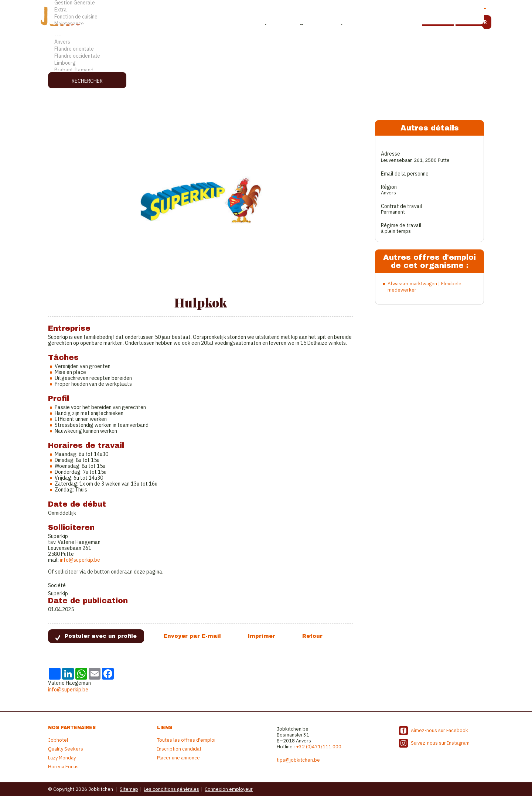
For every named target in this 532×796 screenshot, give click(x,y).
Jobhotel (58, 740)
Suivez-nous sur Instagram (440, 743)
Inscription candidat (179, 749)
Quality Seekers (66, 749)
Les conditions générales (171, 789)
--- (266, 35)
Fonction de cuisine (266, 17)
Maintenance (266, 24)
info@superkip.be (80, 560)
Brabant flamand (266, 70)
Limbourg (266, 63)
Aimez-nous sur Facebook (439, 730)
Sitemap (129, 789)
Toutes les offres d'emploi (186, 740)
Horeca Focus (63, 767)
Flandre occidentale (266, 56)
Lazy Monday (62, 758)
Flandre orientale (266, 49)
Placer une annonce (178, 758)
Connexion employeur (229, 789)
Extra (266, 10)
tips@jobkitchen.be (298, 760)
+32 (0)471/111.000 (319, 747)
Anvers (266, 42)
